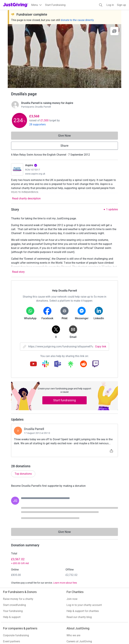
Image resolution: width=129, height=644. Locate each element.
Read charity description (26, 198)
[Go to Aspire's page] (17, 169)
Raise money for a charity (18, 599)
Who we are (73, 635)
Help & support (12, 617)
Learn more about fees (65, 583)
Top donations (23, 474)
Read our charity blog (79, 617)
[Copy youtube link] (33, 364)
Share (64, 146)
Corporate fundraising (16, 635)
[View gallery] (114, 31)
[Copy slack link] (46, 364)
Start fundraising (64, 400)
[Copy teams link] (58, 364)
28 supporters (37, 124)
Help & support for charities (83, 611)
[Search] (101, 5)
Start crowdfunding (14, 605)
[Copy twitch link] (96, 364)
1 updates (112, 209)
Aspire (31, 165)
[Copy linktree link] (71, 365)
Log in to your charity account (84, 605)
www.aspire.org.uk (35, 174)
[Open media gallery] (64, 56)
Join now (72, 599)
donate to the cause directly (77, 20)
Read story (18, 272)
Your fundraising (13, 611)
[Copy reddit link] (83, 364)
